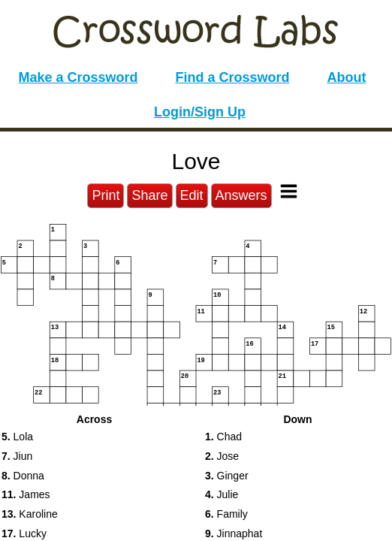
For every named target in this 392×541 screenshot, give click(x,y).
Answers (241, 195)
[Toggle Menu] (289, 191)
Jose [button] (222, 456)
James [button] (26, 494)
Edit (192, 195)
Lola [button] (17, 437)
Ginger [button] (227, 476)
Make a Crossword (78, 77)
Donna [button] (23, 476)
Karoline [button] (30, 514)
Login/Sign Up (200, 112)
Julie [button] (222, 494)
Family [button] (226, 514)
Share (149, 195)
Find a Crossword (233, 77)
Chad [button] (223, 437)
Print (106, 195)
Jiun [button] (17, 456)
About (347, 77)
